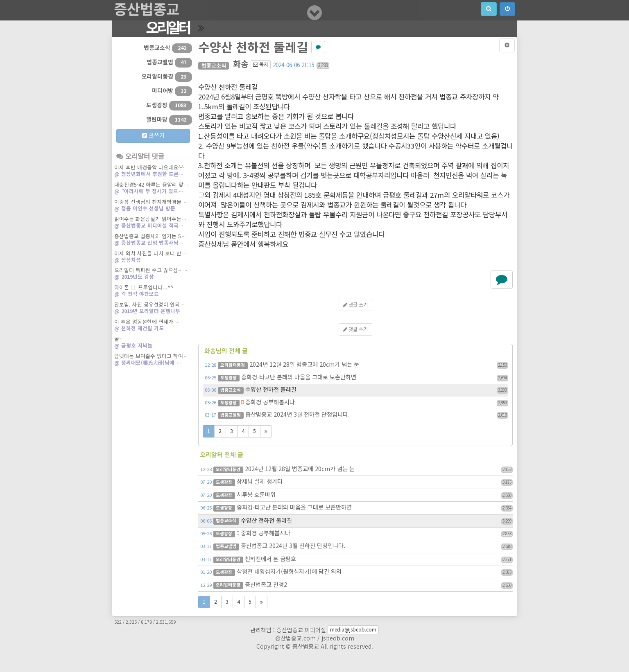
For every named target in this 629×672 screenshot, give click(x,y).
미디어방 (172, 91)
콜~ (153, 343)
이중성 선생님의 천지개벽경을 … (153, 206)
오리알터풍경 (167, 77)
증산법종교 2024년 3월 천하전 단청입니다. (356, 415)
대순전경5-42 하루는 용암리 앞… (153, 189)
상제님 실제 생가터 (356, 482)
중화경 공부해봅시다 (356, 403)
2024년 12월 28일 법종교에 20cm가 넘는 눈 (356, 365)
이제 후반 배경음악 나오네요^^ (153, 171)
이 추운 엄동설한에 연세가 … (153, 326)
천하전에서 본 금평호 (356, 559)
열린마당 (169, 120)
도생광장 (169, 106)
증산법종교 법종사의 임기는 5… (153, 240)
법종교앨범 (169, 63)
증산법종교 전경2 (356, 585)
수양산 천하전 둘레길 (356, 390)
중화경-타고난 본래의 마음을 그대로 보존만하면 (356, 378)
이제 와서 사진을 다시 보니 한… (153, 257)
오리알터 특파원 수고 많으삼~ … (153, 274)
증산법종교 (147, 10)
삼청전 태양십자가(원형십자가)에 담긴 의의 (356, 572)
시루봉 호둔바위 (356, 495)
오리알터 (168, 29)
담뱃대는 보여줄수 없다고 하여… (153, 360)
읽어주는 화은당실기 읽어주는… (153, 223)
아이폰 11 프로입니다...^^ (153, 291)
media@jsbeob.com (353, 630)
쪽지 (261, 65)
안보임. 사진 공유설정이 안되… (153, 309)
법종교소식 (168, 48)
